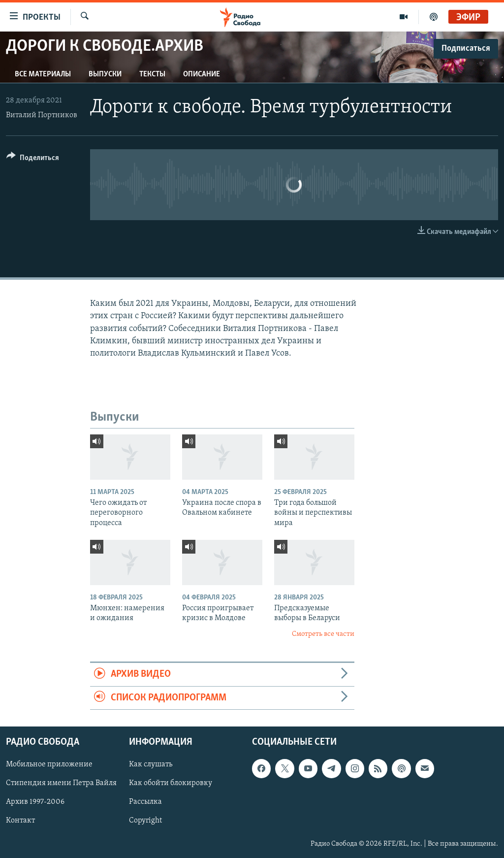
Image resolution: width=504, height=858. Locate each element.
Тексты (152, 74)
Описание (202, 74)
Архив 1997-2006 (35, 802)
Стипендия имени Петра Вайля (61, 783)
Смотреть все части (323, 634)
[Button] (33, 159)
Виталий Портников (42, 115)
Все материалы (43, 74)
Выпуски (105, 74)
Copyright (145, 821)
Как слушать (151, 764)
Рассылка (145, 802)
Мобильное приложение (49, 764)
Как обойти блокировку (171, 783)
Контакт (20, 821)
